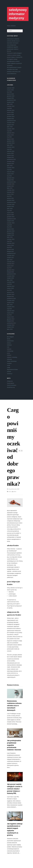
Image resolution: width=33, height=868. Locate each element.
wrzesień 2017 (11, 256)
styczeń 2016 (10, 292)
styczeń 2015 (10, 317)
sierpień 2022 (10, 164)
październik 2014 (11, 323)
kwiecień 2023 (11, 151)
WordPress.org (11, 387)
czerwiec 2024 (11, 129)
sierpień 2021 (10, 186)
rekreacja (9, 359)
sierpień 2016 (10, 278)
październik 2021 (11, 182)
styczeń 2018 (10, 249)
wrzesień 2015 (11, 301)
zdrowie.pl (10, 374)
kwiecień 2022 (11, 172)
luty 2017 (9, 268)
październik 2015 (11, 298)
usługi (9, 367)
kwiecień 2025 (11, 110)
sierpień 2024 (10, 125)
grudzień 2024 (11, 116)
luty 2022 (9, 176)
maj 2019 (9, 225)
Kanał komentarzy (12, 385)
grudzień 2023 (11, 141)
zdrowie (9, 371)
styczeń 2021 (10, 198)
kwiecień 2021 (11, 192)
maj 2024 (9, 131)
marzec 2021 (10, 194)
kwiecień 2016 (11, 286)
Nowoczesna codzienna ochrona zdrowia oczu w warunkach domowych (13, 41)
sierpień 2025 (10, 102)
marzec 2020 (10, 213)
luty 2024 (9, 137)
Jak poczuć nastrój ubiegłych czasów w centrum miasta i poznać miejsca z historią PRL (15, 55)
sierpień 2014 (10, 327)
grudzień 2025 (11, 96)
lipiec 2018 (10, 237)
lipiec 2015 (10, 305)
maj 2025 (9, 108)
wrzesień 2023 (11, 143)
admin (15, 492)
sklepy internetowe (12, 361)
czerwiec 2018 (11, 239)
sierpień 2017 (10, 258)
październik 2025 (11, 100)
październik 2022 (11, 159)
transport (9, 363)
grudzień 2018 (11, 231)
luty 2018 (9, 247)
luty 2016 (9, 290)
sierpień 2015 (10, 303)
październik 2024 (11, 121)
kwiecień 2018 (11, 243)
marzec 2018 (10, 245)
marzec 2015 (10, 313)
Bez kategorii (10, 337)
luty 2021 (9, 196)
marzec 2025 (10, 112)
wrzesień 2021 (11, 184)
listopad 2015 (10, 296)
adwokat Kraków (13, 546)
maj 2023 (9, 149)
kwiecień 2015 (11, 311)
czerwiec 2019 (11, 223)
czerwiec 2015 (11, 307)
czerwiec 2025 (11, 106)
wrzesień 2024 (11, 123)
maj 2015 (9, 309)
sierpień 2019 (10, 221)
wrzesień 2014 (11, 325)
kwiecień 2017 (11, 264)
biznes (9, 339)
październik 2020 (11, 202)
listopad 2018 (10, 233)
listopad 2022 (10, 157)
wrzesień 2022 (11, 162)
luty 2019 (9, 227)
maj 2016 (9, 284)
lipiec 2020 (10, 209)
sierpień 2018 (10, 235)
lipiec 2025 (10, 104)
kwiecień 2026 (11, 88)
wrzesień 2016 (11, 276)
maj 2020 (9, 211)
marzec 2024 (10, 135)
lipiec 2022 (10, 166)
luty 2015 (9, 315)
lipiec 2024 (10, 127)
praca (8, 353)
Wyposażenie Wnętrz (12, 369)
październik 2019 (11, 219)
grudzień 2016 (11, 270)
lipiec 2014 (10, 329)
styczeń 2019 (10, 229)
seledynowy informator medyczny (18, 14)
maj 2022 (9, 170)
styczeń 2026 (10, 94)
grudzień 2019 (11, 217)
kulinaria (9, 349)
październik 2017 (11, 253)
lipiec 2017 (10, 260)
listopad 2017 (10, 251)
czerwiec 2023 (11, 147)
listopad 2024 (10, 119)
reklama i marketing (12, 357)
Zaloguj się (10, 381)
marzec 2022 (10, 174)
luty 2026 (9, 92)
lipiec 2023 (10, 145)
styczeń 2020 (10, 215)
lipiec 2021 (10, 188)
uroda (8, 365)
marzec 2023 (10, 153)
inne (8, 347)
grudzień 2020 (11, 200)
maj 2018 (9, 241)
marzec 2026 (10, 90)
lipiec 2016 (10, 280)
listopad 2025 (10, 98)
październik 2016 (11, 274)
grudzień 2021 (11, 178)
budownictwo (10, 341)
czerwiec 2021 (11, 190)
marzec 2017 (10, 266)
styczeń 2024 (10, 139)
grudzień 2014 (11, 319)
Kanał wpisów (11, 383)
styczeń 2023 (10, 155)
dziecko (9, 343)
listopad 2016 (10, 272)
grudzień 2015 (11, 294)
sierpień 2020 (10, 206)
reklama (9, 355)
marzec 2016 (10, 288)
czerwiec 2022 (11, 168)
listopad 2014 (10, 321)
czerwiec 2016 (11, 282)
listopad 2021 (10, 180)
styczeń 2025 (10, 114)
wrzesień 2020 (11, 204)
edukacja (9, 345)
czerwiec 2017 (11, 262)
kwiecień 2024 (11, 133)
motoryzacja (10, 351)
